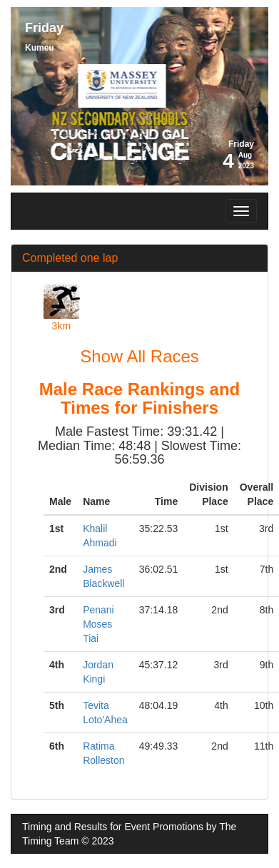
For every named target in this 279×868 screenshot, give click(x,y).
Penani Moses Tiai (98, 624)
